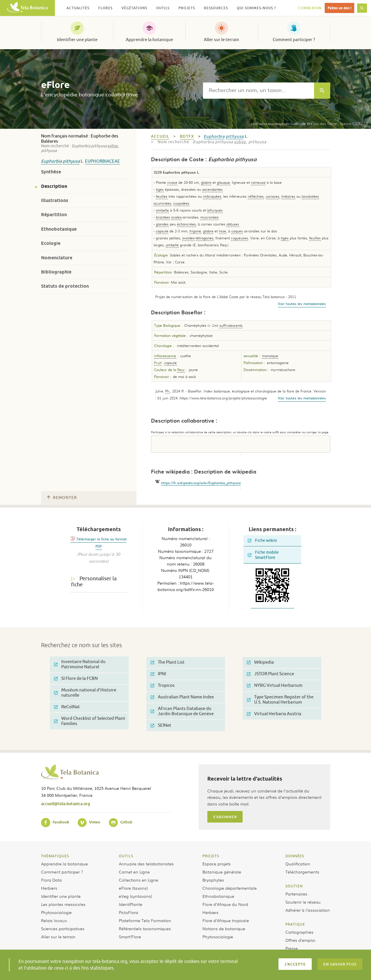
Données (295, 856)
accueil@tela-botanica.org (65, 804)
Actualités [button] (78, 8)
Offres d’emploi (300, 940)
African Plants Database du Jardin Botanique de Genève (182, 711)
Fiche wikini (262, 541)
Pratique (295, 924)
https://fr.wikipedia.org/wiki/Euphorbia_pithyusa (201, 483)
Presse (292, 948)
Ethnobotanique (59, 229)
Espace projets (217, 864)
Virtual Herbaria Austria (274, 714)
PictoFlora (129, 912)
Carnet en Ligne (134, 872)
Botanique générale (222, 872)
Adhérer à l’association (308, 910)
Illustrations (55, 200)
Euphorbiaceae (103, 161)
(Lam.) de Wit (282, 124)
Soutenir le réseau (303, 902)
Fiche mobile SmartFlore (263, 555)
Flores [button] (105, 8)
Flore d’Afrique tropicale (226, 920)
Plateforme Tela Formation (145, 920)
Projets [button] (187, 8)
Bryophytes (213, 880)
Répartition (54, 215)
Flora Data (51, 880)
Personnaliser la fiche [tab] (94, 582)
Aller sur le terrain (222, 40)
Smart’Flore (130, 937)
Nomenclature (57, 258)
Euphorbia (51, 161)
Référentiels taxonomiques (145, 928)
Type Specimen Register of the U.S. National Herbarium (280, 700)
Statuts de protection (65, 286)
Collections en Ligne (139, 880)
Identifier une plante (77, 40)
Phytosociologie (56, 912)
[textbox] (259, 91)
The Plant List (168, 662)
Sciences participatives (63, 928)
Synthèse (51, 172)
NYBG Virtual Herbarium (275, 686)
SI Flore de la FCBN (76, 679)
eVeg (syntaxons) (135, 896)
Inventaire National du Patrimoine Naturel (80, 664)
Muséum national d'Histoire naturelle (85, 693)
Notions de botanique (224, 928)
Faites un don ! (339, 8)
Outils (126, 856)
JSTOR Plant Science (271, 674)
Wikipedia (260, 662)
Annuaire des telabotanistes (146, 864)
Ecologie (51, 243)
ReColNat (67, 707)
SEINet (161, 725)
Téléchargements (302, 872)
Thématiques (55, 856)
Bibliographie (56, 272)
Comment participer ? (294, 40)
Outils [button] (163, 8)
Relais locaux (54, 920)
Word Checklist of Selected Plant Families (90, 721)
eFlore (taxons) (133, 888)
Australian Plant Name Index (182, 697)
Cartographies (299, 932)
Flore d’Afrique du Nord (225, 904)
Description (54, 186)
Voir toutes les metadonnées (302, 304)
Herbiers (49, 888)
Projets (211, 856)
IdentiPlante (131, 904)
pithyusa (71, 161)
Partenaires (296, 894)
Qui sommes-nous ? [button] (256, 8)
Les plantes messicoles (63, 904)
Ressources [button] (216, 8)
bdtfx (187, 136)
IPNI (158, 674)
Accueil (160, 136)
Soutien (294, 886)
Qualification (298, 864)
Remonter (62, 498)
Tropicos (163, 686)
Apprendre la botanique (149, 40)
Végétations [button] (134, 8)
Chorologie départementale (230, 888)
